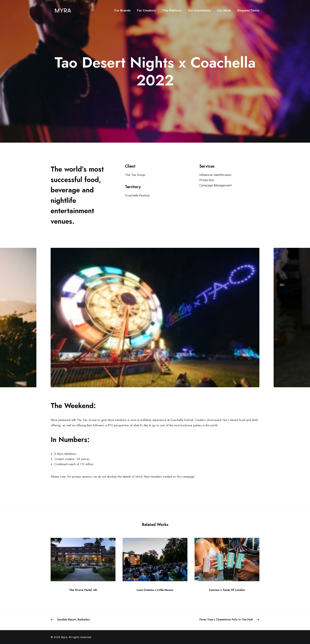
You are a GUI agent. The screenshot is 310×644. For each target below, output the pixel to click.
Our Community (199, 10)
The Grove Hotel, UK (83, 590)
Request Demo (248, 10)
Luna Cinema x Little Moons (155, 590)
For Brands (123, 10)
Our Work (224, 10)
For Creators (146, 10)
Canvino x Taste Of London (227, 590)
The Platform (172, 10)
